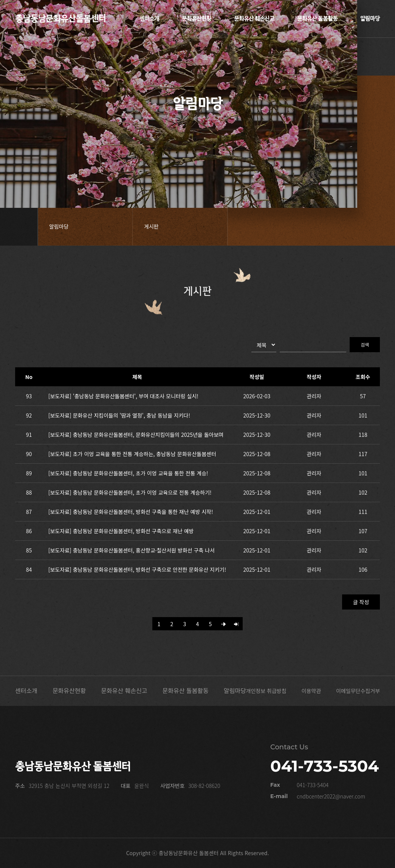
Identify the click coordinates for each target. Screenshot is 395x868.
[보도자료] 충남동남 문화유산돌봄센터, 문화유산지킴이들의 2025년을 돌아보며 (136, 435)
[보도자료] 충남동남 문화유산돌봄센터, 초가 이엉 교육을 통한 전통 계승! (128, 473)
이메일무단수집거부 (358, 691)
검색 (365, 344)
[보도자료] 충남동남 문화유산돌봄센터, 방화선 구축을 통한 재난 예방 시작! (131, 512)
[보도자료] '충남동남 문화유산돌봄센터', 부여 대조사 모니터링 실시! (123, 396)
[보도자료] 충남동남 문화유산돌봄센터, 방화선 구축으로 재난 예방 (121, 531)
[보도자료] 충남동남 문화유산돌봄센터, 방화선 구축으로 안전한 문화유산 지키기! (137, 569)
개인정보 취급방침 (266, 691)
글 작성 (361, 602)
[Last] (236, 624)
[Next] (223, 624)
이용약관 (311, 691)
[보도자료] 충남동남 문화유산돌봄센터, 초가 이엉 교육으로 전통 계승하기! (130, 492)
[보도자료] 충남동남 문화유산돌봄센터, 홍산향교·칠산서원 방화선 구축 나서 (132, 550)
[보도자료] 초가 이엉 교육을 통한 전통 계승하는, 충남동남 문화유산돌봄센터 (132, 454)
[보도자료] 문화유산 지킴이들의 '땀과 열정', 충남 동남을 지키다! (119, 415)
